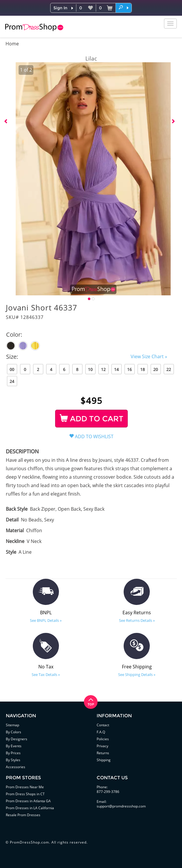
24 (12, 381)
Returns (103, 753)
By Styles (13, 760)
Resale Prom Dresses (23, 815)
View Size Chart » (149, 356)
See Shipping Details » (137, 674)
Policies (103, 739)
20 (156, 369)
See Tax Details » (46, 674)
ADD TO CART (92, 419)
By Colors (13, 732)
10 (90, 369)
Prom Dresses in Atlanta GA (28, 801)
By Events (14, 746)
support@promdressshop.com (121, 806)
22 (169, 369)
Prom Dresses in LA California (30, 808)
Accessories (16, 767)
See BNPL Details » (46, 620)
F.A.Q (101, 732)
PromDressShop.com (29, 842)
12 (103, 369)
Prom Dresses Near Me (25, 787)
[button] (124, 8)
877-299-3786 (108, 792)
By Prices (13, 753)
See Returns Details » (137, 620)
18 (143, 369)
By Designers (17, 739)
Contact (103, 725)
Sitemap (12, 725)
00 (12, 369)
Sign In (60, 8)
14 (116, 369)
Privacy (102, 746)
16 (129, 369)
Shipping (104, 760)
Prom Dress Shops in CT (25, 794)
